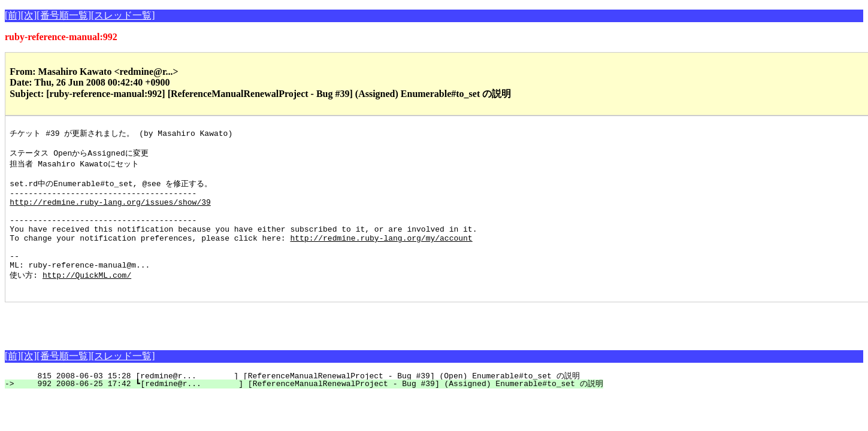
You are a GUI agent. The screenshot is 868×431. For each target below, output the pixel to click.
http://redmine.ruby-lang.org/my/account (381, 254)
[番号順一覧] (64, 15)
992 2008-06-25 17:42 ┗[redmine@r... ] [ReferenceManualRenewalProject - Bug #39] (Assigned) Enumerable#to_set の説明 (311, 408)
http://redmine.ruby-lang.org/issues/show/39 (110, 211)
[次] (29, 15)
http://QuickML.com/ (87, 298)
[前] (13, 15)
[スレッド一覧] (123, 15)
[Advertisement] (145, 345)
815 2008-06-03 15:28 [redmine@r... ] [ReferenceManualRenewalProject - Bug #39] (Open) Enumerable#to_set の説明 (299, 400)
